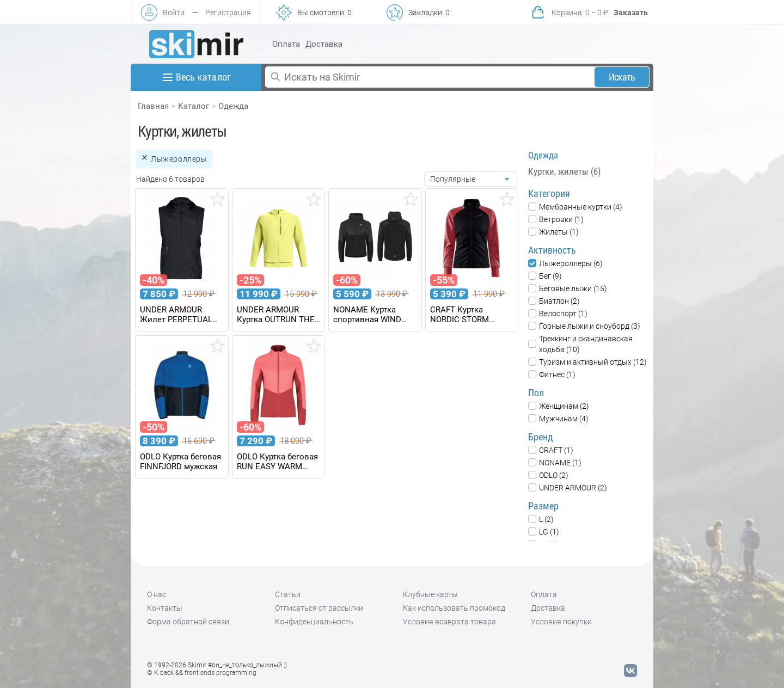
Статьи (288, 594)
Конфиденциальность (314, 622)
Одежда (233, 106)
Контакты (165, 608)
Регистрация (228, 13)
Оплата (286, 44)
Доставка (324, 44)
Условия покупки (561, 622)
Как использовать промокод (454, 608)
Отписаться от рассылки (319, 608)
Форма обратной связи (188, 622)
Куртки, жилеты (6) (564, 171)
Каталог (194, 106)
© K (202, 673)
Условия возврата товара (449, 622)
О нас (157, 594)
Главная (153, 106)
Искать (622, 77)
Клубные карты (430, 594)
